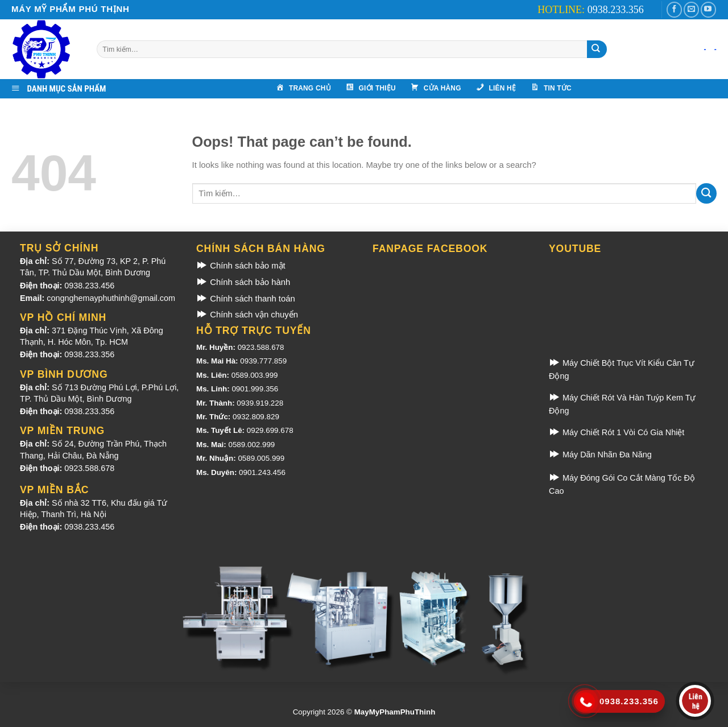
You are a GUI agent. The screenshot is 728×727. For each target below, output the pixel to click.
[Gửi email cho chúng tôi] (691, 10)
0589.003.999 (255, 375)
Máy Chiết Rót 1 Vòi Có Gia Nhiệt (617, 432)
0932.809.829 (256, 417)
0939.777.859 (263, 361)
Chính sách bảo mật (241, 266)
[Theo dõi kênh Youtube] (708, 10)
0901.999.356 (255, 389)
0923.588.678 (89, 468)
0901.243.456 (262, 472)
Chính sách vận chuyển (247, 315)
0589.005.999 (261, 458)
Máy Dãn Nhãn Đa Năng (600, 455)
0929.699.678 (270, 430)
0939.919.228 (260, 403)
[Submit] (596, 49)
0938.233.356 (89, 354)
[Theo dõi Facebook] (674, 10)
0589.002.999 (251, 445)
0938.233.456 (89, 286)
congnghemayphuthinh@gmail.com (111, 298)
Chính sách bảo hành (243, 282)
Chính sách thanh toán (246, 299)
